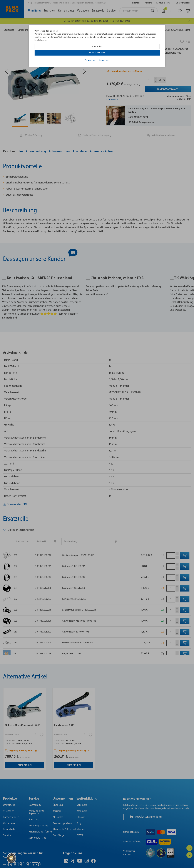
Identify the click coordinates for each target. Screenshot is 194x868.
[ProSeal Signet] (11, 858)
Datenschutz (91, 53)
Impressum (104, 53)
